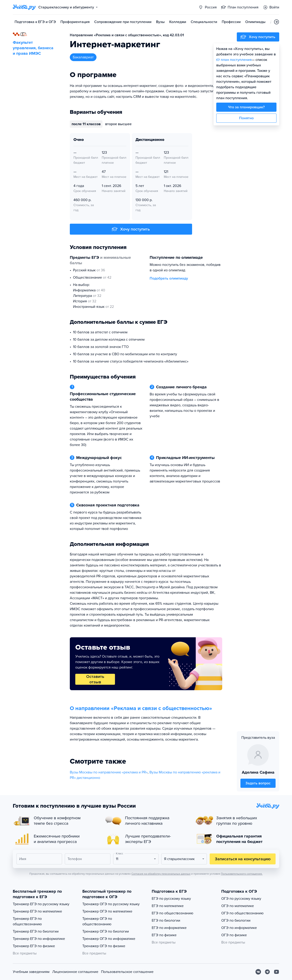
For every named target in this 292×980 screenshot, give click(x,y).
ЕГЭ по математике (168, 906)
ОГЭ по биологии (236, 920)
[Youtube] (276, 972)
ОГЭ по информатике (239, 928)
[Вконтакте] (258, 972)
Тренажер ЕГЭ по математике (37, 911)
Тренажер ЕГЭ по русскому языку (41, 904)
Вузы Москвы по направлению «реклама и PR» (109, 772)
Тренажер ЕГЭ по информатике (39, 939)
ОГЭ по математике (238, 906)
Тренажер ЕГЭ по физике (34, 946)
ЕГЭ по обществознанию (172, 913)
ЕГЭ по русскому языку (171, 899)
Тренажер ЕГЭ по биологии (36, 931)
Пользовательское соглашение (127, 972)
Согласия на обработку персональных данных (161, 874)
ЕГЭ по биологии (166, 920)
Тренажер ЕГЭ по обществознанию (27, 921)
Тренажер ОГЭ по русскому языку (111, 904)
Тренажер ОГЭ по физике (104, 946)
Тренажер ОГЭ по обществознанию (97, 921)
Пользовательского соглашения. (242, 874)
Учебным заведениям (31, 972)
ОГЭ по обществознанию (242, 913)
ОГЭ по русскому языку (241, 899)
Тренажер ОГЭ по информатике (109, 939)
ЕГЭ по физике (164, 935)
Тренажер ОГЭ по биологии (106, 931)
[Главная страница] (24, 7)
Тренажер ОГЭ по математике (107, 911)
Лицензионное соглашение (75, 972)
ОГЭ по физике (234, 935)
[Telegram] (267, 972)
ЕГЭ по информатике (169, 928)
